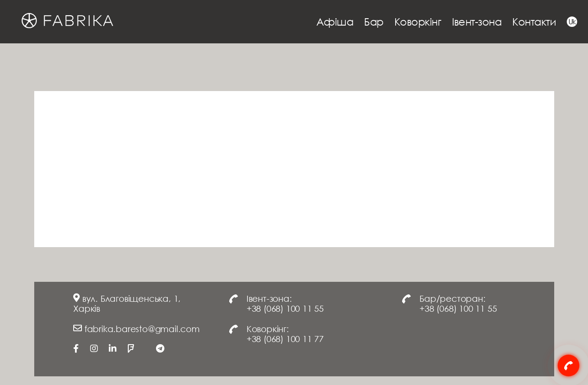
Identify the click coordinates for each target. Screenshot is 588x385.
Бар (374, 21)
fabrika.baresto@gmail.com (142, 329)
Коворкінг (418, 21)
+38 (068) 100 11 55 (285, 308)
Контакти (534, 21)
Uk (572, 22)
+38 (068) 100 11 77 (285, 339)
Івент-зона (477, 21)
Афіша (335, 21)
